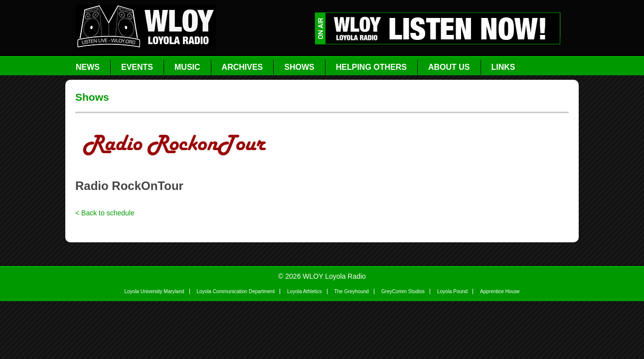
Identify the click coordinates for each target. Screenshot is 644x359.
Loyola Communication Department (236, 291)
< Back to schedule (105, 213)
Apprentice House (500, 291)
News (88, 67)
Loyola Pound (452, 291)
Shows (299, 67)
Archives (242, 67)
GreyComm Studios (403, 291)
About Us (449, 67)
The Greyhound (351, 291)
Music (187, 67)
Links (503, 67)
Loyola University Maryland (154, 291)
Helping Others (371, 67)
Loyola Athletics (305, 291)
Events (137, 67)
